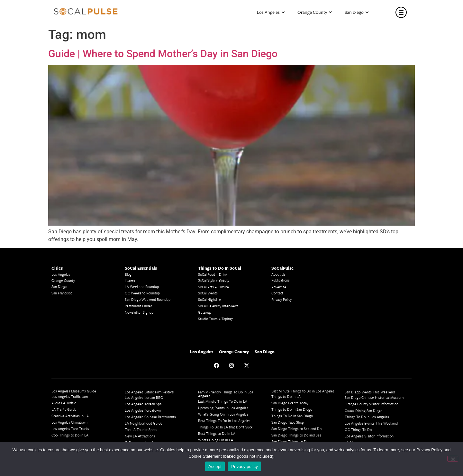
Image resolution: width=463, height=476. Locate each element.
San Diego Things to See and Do (296, 429)
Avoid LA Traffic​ (64, 403)
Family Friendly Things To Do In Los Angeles (226, 394)
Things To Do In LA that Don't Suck (225, 427)
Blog (128, 274)
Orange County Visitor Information (372, 404)
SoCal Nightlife (209, 299)
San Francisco (62, 293)
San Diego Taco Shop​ (288, 422)
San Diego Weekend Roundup (148, 299)
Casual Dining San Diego (363, 411)
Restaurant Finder (138, 306)
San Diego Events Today (290, 403)
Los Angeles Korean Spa (143, 404)
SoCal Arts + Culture (213, 287)
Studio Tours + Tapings (216, 319)
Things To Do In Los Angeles (367, 417)
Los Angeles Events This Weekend (371, 423)
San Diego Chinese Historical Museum (374, 397)
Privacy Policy (281, 299)
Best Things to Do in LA (217, 433)
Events (130, 281)
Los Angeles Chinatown (69, 422)
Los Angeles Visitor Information (369, 436)
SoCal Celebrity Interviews (218, 306)
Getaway (205, 312)
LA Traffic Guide (64, 409)
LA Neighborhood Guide (144, 423)
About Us (278, 274)
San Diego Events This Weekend (370, 392)
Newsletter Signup (139, 312)
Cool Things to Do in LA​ (70, 435)
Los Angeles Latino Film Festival (149, 392)
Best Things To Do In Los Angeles (224, 421)
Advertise (279, 287)
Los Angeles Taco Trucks (70, 429)
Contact (277, 293)
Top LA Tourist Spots (141, 430)
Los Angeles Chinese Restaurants (150, 417)
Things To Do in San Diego (292, 416)
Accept (215, 467)
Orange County (315, 12)
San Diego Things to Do (290, 441)
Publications (281, 280)
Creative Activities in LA (70, 416)
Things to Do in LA (286, 396)
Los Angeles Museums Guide (74, 391)
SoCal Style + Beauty (214, 280)
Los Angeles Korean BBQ (144, 397)
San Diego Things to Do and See (296, 435)
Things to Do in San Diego (292, 409)
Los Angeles (271, 12)
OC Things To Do (358, 430)
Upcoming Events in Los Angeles (223, 408)
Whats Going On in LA (216, 440)
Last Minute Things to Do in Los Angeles (303, 391)
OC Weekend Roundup (142, 293)
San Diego (357, 12)
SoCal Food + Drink (213, 274)
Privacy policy (245, 467)
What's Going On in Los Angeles (223, 414)
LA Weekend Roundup (142, 287)
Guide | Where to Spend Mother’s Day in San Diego (163, 54)
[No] (453, 459)
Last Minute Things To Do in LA (223, 401)
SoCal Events (208, 293)
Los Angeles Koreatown (143, 410)
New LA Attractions (140, 436)
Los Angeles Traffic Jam (70, 396)
